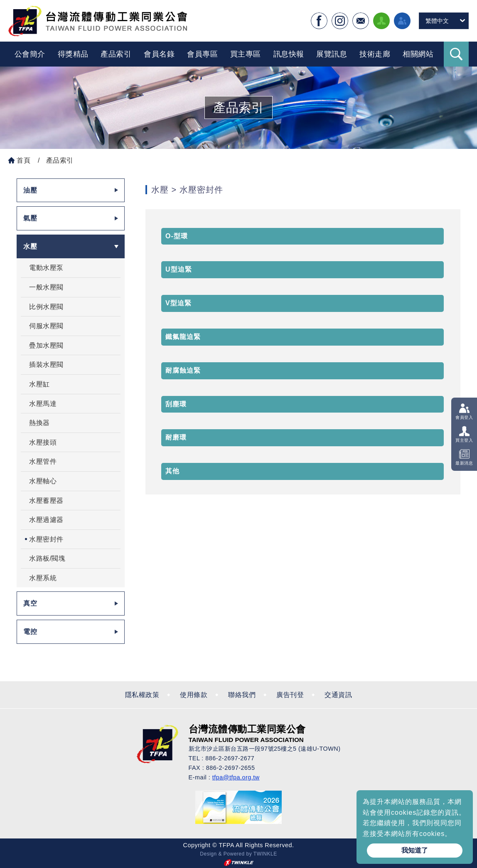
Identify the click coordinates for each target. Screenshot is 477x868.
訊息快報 (289, 54)
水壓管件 (43, 461)
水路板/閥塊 (47, 558)
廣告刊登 (290, 695)
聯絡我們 (242, 695)
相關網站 (418, 54)
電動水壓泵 (46, 268)
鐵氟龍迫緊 (183, 337)
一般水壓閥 (46, 287)
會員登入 (464, 417)
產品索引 (116, 54)
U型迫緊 (179, 269)
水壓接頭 (43, 442)
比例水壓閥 (46, 307)
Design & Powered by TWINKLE (238, 854)
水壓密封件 (46, 539)
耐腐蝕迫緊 (183, 370)
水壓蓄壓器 (46, 501)
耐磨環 (176, 437)
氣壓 (30, 218)
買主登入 (464, 440)
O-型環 (177, 236)
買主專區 (246, 54)
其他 (172, 471)
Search (456, 54)
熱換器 (39, 423)
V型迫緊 (178, 303)
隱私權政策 (142, 695)
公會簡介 (30, 54)
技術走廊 (375, 54)
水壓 (30, 246)
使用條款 (194, 695)
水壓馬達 (43, 404)
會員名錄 (159, 54)
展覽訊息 (332, 54)
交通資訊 (338, 695)
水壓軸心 (43, 481)
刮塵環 (176, 404)
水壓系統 (43, 578)
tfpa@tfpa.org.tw (236, 777)
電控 (30, 632)
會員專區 (202, 54)
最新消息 (464, 463)
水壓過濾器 (46, 520)
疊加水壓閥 (46, 345)
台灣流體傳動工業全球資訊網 (98, 21)
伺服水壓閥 (46, 326)
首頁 (23, 160)
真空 (30, 603)
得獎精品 (73, 54)
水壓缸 (39, 384)
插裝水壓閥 (46, 365)
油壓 (30, 190)
